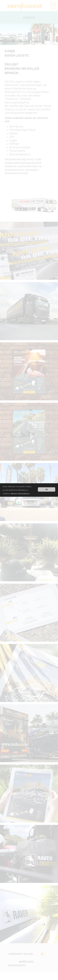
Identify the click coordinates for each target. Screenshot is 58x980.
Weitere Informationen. (20, 494)
